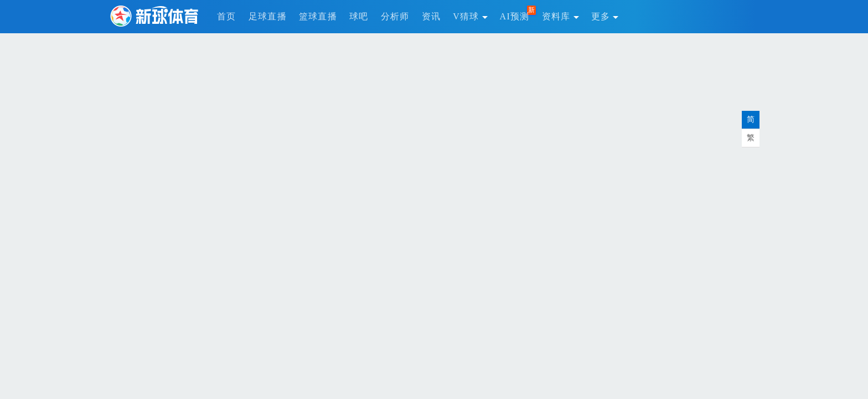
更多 (605, 16)
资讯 (432, 16)
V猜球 (470, 16)
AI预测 (515, 16)
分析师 (395, 16)
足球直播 (268, 16)
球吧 (359, 16)
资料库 (560, 16)
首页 (227, 16)
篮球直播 (318, 16)
